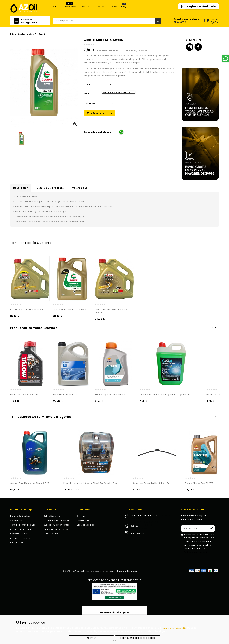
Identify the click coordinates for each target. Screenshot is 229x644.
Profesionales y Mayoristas (58, 520)
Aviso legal (16, 520)
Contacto (86, 7)
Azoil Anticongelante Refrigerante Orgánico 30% (166, 394)
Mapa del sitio (51, 534)
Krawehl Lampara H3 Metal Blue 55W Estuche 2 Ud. (91, 483)
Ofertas (100, 7)
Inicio (56, 7)
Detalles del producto (50, 188)
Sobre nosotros (52, 516)
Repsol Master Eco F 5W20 (199, 483)
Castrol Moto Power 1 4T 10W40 (69, 309)
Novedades (70, 7)
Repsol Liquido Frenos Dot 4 (110, 394)
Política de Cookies (20, 516)
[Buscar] (107, 21)
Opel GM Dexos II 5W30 (66, 394)
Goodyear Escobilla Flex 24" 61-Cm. (152, 483)
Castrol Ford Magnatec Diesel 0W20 (30, 483)
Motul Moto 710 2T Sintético (25, 394)
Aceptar (91, 638)
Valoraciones (80, 188)
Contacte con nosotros (56, 529)
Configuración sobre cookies (138, 638)
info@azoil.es (138, 533)
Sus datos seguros (20, 534)
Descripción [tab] (21, 188)
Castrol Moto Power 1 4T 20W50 (27, 309)
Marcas (113, 7)
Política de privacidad (22, 529)
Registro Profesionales (202, 6)
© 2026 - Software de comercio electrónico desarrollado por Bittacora (100, 571)
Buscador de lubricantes (57, 525)
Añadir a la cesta (99, 113)
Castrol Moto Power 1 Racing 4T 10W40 (112, 311)
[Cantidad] (105, 103)
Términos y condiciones (23, 525)
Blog (124, 7)
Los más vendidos (86, 525)
